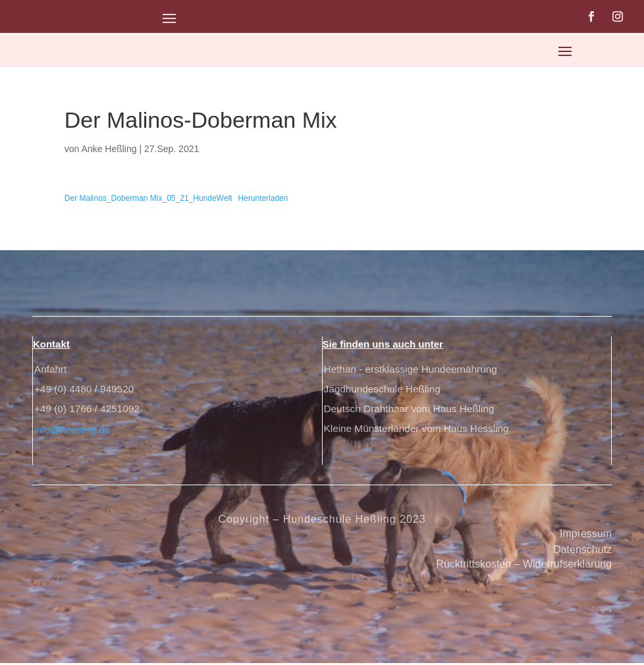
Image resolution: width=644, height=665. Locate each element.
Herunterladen (263, 198)
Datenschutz (582, 551)
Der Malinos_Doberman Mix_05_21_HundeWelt (148, 198)
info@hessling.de (72, 432)
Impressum (586, 536)
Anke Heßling (109, 149)
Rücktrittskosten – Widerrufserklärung (524, 566)
